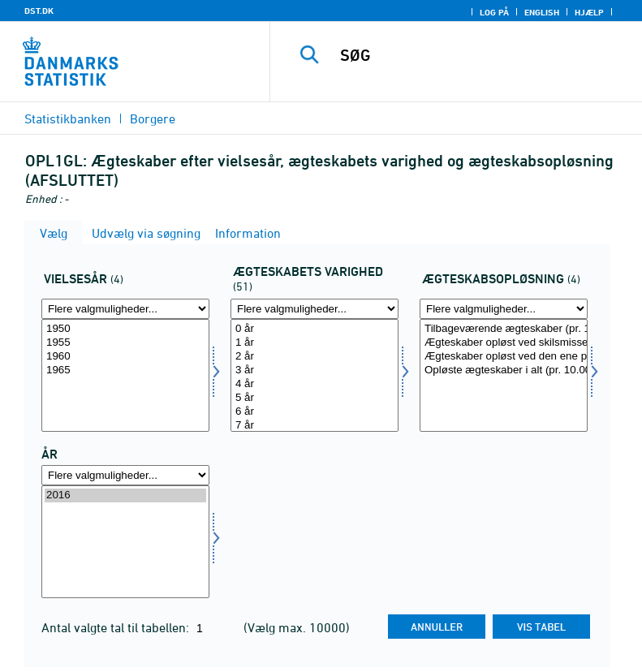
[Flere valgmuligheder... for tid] (125, 475)
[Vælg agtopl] (504, 375)
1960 (125, 357)
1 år (315, 343)
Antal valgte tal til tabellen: (117, 627)
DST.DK (39, 11)
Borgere (153, 118)
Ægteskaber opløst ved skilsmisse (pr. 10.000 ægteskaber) (504, 343)
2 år (315, 357)
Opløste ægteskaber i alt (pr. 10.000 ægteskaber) (504, 370)
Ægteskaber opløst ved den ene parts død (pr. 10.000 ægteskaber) (504, 357)
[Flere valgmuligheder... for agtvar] (315, 309)
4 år (315, 384)
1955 (125, 343)
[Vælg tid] (125, 542)
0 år (315, 329)
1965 (125, 370)
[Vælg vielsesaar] (125, 375)
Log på (494, 12)
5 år (315, 398)
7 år (315, 426)
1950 (125, 329)
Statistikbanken (68, 118)
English (542, 12)
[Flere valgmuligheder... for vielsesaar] (125, 309)
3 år (315, 370)
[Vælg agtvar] (315, 375)
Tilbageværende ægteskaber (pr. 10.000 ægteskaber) (504, 329)
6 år (315, 412)
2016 (125, 495)
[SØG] (480, 55)
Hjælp (589, 12)
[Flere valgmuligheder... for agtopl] (504, 309)
